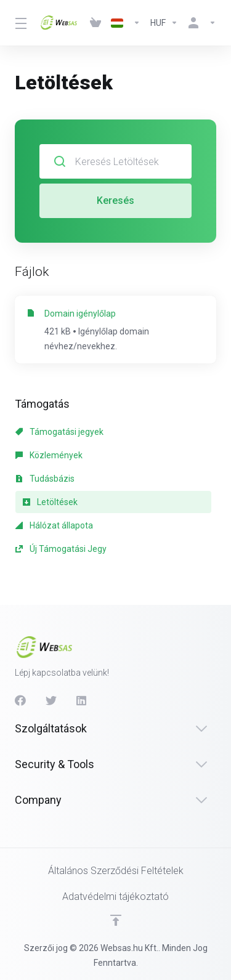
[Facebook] (20, 700)
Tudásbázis (45, 479)
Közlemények (49, 455)
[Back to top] (116, 920)
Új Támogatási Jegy (61, 549)
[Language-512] (126, 23)
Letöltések (50, 502)
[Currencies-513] (164, 23)
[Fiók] (200, 23)
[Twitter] (51, 700)
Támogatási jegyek (59, 432)
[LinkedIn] (82, 700)
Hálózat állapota (54, 525)
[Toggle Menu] (20, 23)
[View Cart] (95, 23)
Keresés (115, 200)
